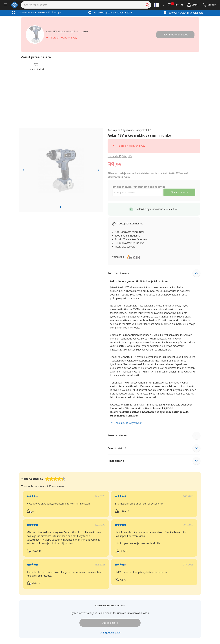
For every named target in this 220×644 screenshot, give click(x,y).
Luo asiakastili (110, 623)
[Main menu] (6, 5)
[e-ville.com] (15, 5)
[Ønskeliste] (176, 5)
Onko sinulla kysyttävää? (128, 423)
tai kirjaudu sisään (110, 633)
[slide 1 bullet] (61, 207)
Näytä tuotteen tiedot (175, 35)
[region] (61, 170)
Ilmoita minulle (179, 192)
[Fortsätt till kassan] (209, 5)
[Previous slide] (23, 170)
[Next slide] (98, 170)
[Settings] (159, 5)
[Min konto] (193, 5)
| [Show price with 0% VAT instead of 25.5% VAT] (120, 156)
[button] (154, 273)
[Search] (86, 5)
